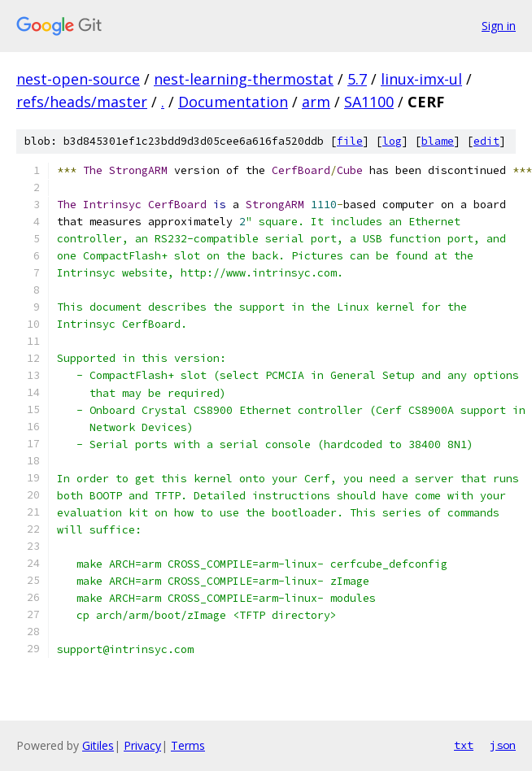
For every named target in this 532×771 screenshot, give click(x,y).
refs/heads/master (82, 102)
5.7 (357, 79)
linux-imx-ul (421, 79)
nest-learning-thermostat (244, 79)
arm (316, 102)
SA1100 (369, 102)
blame (438, 141)
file (350, 141)
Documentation (233, 102)
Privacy (142, 745)
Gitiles (98, 745)
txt (464, 745)
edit (486, 141)
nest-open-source (78, 79)
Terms (188, 745)
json (503, 745)
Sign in (499, 26)
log (392, 141)
